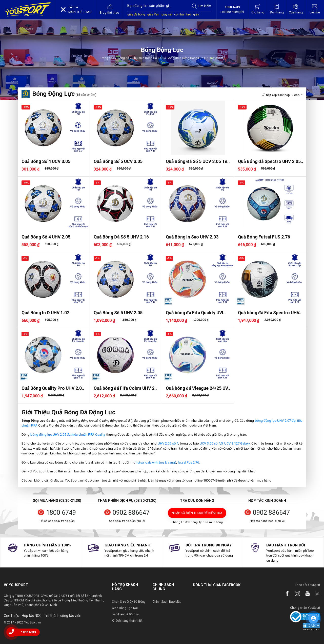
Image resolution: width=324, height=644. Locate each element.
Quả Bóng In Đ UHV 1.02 (45, 313)
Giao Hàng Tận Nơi (125, 608)
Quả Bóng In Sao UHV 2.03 (192, 237)
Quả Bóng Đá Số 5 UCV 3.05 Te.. (198, 161)
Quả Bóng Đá (169, 58)
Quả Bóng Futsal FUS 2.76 (264, 237)
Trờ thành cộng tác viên (63, 616)
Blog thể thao (109, 9)
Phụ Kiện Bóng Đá (145, 58)
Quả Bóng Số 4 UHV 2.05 (46, 237)
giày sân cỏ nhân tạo (176, 14)
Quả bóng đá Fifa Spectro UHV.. (270, 313)
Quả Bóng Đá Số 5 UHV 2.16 (121, 237)
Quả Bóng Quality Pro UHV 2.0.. (53, 388)
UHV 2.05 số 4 (168, 443)
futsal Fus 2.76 (188, 462)
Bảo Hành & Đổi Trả (125, 614)
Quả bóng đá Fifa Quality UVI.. (196, 313)
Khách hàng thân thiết (127, 621)
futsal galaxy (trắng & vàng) (156, 462)
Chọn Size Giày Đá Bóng (129, 602)
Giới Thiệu (12, 616)
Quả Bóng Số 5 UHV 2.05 (118, 313)
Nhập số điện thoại (197, 513)
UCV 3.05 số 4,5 (211, 443)
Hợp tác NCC (32, 616)
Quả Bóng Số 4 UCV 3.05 (46, 161)
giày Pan (153, 14)
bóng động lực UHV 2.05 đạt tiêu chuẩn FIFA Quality (68, 435)
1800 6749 (61, 513)
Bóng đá (123, 58)
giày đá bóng (136, 14)
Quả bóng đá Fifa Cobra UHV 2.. (125, 388)
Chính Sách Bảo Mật (167, 602)
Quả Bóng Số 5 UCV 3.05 (118, 161)
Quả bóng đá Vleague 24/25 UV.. (198, 388)
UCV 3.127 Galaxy (237, 443)
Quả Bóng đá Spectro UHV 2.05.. (271, 161)
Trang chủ (107, 58)
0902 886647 (131, 513)
